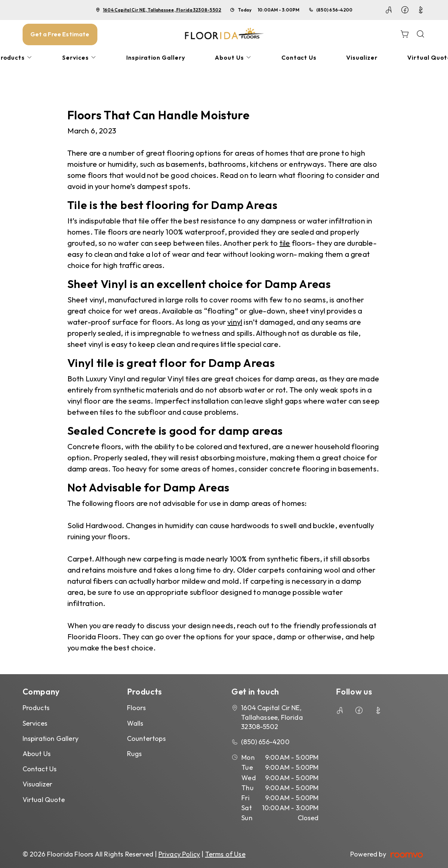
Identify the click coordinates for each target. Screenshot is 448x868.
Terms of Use (225, 854)
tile (285, 243)
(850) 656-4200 (334, 10)
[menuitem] (79, 58)
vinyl (235, 322)
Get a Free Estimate (60, 34)
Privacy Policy (179, 854)
